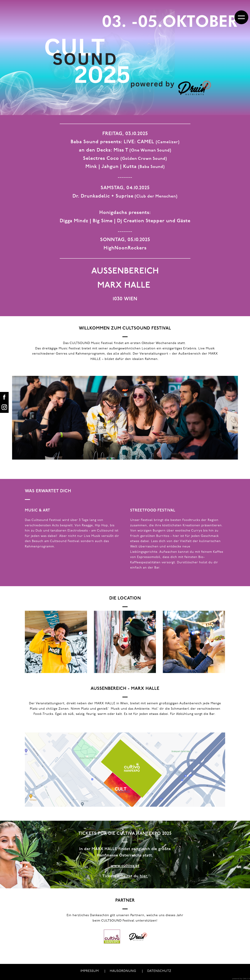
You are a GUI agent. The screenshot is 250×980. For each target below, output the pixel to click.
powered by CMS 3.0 (241, 979)
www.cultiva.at (125, 866)
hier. (144, 876)
